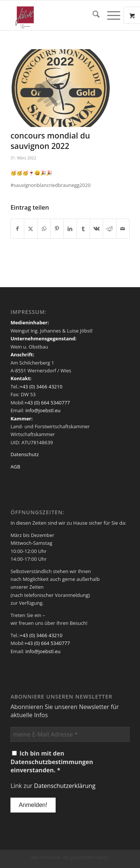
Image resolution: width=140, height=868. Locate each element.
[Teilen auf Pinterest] (57, 229)
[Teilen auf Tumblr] (83, 229)
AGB (15, 467)
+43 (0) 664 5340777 (47, 403)
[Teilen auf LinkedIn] (70, 229)
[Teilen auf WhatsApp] (44, 229)
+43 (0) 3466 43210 (41, 387)
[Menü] (110, 15)
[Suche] (92, 15)
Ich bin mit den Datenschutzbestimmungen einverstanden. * (52, 762)
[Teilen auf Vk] (96, 229)
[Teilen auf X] (31, 229)
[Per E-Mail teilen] (123, 229)
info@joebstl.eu (43, 410)
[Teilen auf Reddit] (109, 229)
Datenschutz (25, 454)
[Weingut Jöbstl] (58, 15)
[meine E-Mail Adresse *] (70, 734)
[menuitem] (92, 15)
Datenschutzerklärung (65, 786)
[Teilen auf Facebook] (17, 229)
